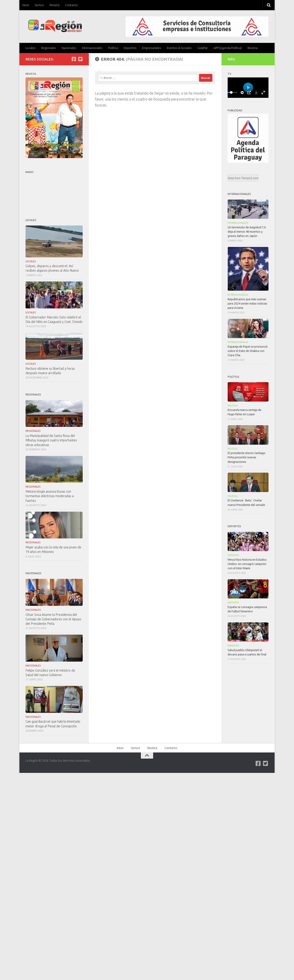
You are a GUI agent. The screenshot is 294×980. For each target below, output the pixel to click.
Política (113, 48)
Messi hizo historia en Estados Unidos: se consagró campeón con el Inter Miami (247, 564)
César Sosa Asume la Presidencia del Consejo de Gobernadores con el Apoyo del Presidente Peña (53, 619)
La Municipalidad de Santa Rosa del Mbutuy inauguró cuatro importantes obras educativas (51, 440)
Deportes (130, 48)
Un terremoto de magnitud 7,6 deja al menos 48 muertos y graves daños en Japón (247, 232)
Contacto (71, 5)
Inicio (26, 5)
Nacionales (69, 48)
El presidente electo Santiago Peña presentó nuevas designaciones (247, 457)
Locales (30, 48)
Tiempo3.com (250, 178)
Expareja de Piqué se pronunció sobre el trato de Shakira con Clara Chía (248, 351)
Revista (55, 5)
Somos (39, 5)
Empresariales (152, 48)
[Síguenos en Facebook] (74, 59)
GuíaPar (203, 48)
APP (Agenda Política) (228, 48)
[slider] (231, 92)
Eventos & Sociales (179, 48)
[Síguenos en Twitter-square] (80, 59)
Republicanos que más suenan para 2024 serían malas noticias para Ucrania (247, 304)
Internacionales (92, 48)
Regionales (49, 48)
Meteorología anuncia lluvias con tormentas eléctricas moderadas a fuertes (50, 496)
